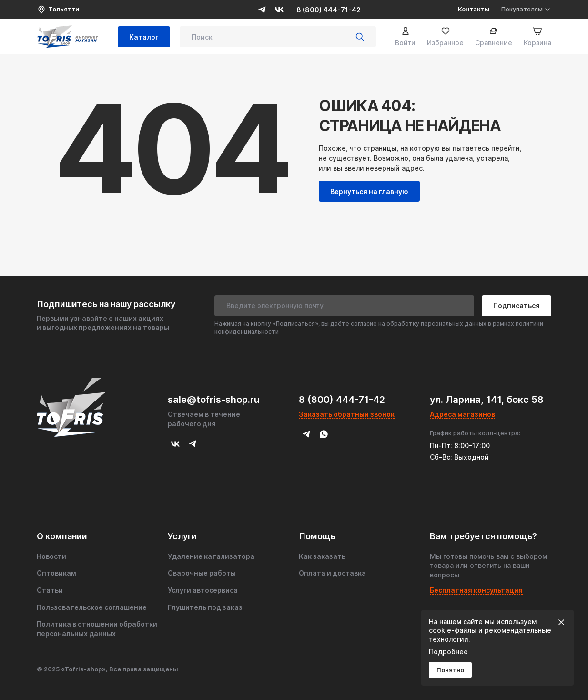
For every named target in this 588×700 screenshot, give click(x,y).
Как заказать (322, 556)
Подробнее (448, 652)
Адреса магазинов (462, 414)
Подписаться (517, 305)
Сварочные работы (202, 573)
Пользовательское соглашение (92, 607)
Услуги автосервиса (203, 590)
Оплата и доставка (332, 573)
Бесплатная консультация (476, 590)
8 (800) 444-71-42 (329, 10)
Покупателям (526, 9)
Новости (51, 556)
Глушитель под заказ (205, 607)
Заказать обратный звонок (347, 414)
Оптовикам (56, 573)
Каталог (144, 37)
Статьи (50, 590)
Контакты (474, 9)
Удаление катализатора (211, 556)
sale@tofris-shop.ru (214, 400)
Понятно (450, 670)
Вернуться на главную (369, 191)
